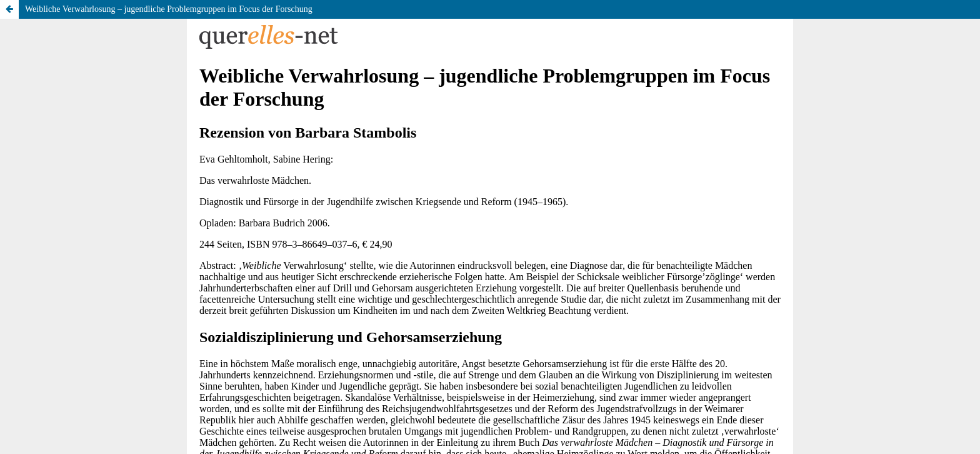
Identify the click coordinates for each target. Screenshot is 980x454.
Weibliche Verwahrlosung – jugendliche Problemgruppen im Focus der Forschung (169, 9)
